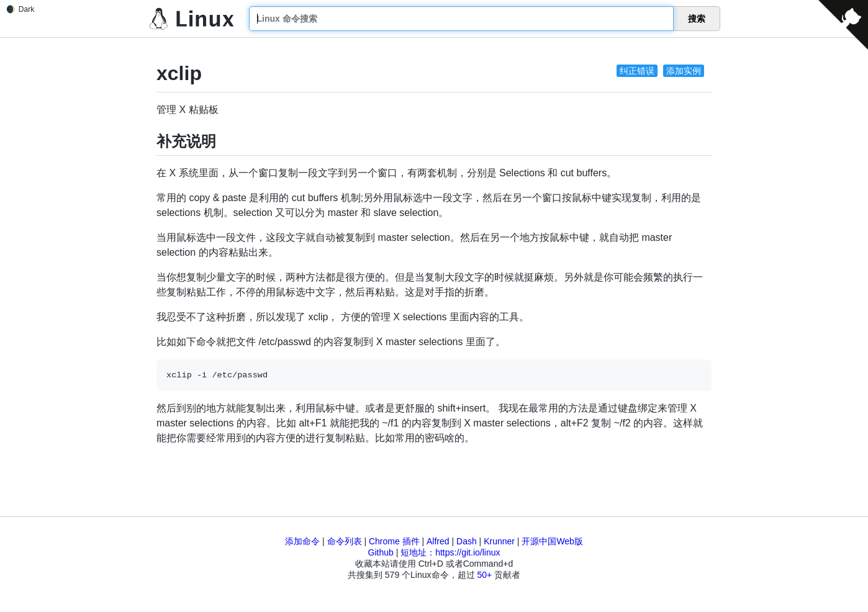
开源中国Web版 (552, 541)
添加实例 (684, 71)
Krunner (499, 541)
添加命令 (302, 541)
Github (381, 552)
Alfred (438, 541)
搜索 (697, 19)
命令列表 (345, 541)
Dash (467, 541)
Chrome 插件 (394, 541)
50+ (484, 575)
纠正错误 (637, 71)
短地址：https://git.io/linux (450, 552)
